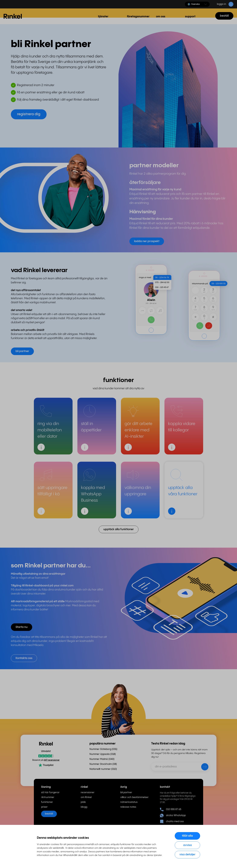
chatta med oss (172, 822)
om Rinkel (86, 797)
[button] (197, 4)
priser (44, 807)
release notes (128, 807)
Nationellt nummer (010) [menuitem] (103, 769)
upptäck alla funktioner (119, 529)
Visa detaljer (187, 855)
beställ (224, 16)
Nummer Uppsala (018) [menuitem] (103, 754)
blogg (84, 807)
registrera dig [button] (29, 114)
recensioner (88, 793)
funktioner (47, 802)
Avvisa (187, 845)
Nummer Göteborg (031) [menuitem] (103, 749)
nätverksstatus (129, 802)
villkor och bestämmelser (134, 797)
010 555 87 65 (171, 809)
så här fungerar (50, 793)
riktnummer (48, 797)
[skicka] (203, 767)
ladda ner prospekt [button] (147, 241)
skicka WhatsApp (173, 816)
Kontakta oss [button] (24, 658)
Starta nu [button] (22, 627)
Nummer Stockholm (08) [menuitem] (103, 764)
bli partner (126, 793)
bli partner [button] (22, 351)
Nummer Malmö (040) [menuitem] (102, 759)
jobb (83, 802)
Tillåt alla (187, 836)
